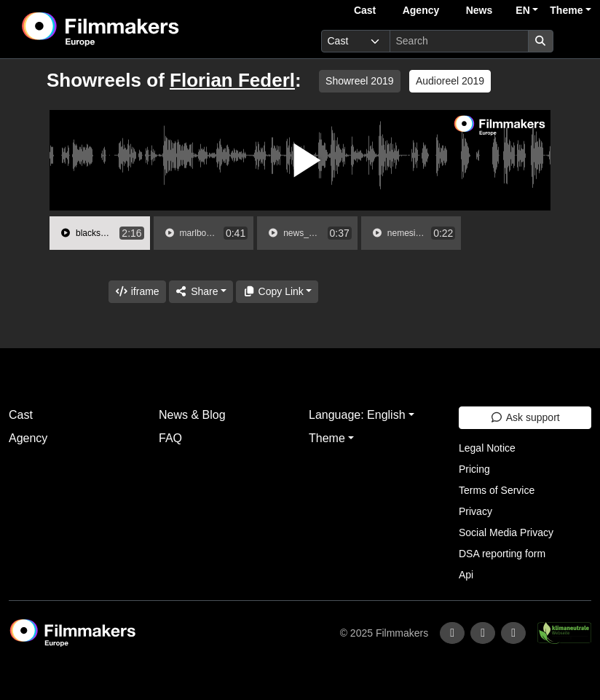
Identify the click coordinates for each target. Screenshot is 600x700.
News (479, 10)
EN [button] (522, 10)
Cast (365, 10)
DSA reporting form (502, 554)
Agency (421, 10)
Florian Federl (232, 80)
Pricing (474, 469)
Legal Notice (487, 448)
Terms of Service (497, 490)
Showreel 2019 (359, 81)
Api (466, 575)
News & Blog (192, 415)
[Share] (201, 292)
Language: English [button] (357, 415)
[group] (100, 233)
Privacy (475, 511)
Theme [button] (566, 10)
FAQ (170, 438)
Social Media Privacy (506, 532)
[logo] (137, 29)
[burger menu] (575, 41)
